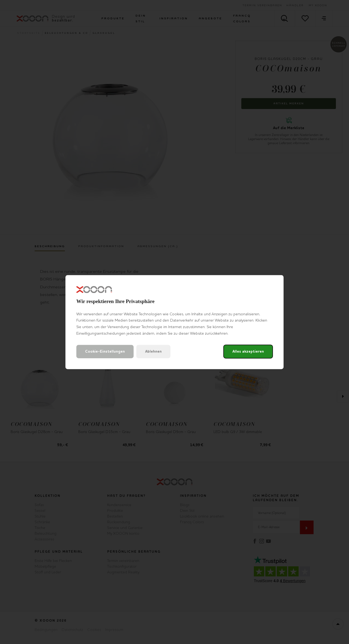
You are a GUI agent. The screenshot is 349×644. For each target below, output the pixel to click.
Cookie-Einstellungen (105, 351)
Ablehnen (153, 351)
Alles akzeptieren (248, 351)
